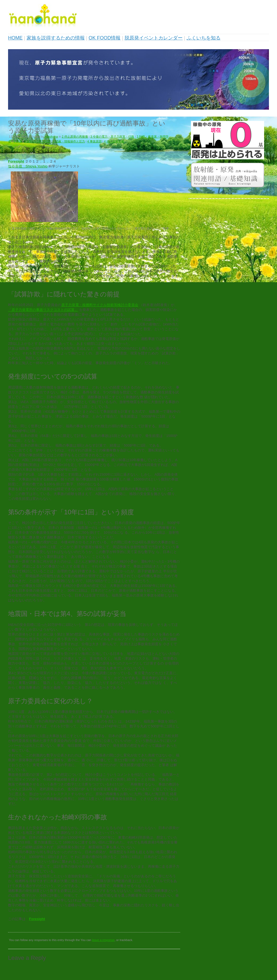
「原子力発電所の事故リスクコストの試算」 (43, 310)
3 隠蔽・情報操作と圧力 (69, 141)
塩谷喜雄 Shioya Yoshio (28, 166)
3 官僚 (18, 141)
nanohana (51, 137)
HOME (15, 38)
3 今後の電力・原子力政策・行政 (112, 137)
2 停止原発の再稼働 (75, 137)
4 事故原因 (95, 141)
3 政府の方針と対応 (37, 141)
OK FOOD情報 (104, 38)
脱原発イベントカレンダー (154, 38)
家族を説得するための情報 (56, 38)
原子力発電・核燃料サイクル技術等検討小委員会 (100, 305)
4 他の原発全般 (114, 141)
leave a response (103, 940)
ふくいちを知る (204, 38)
